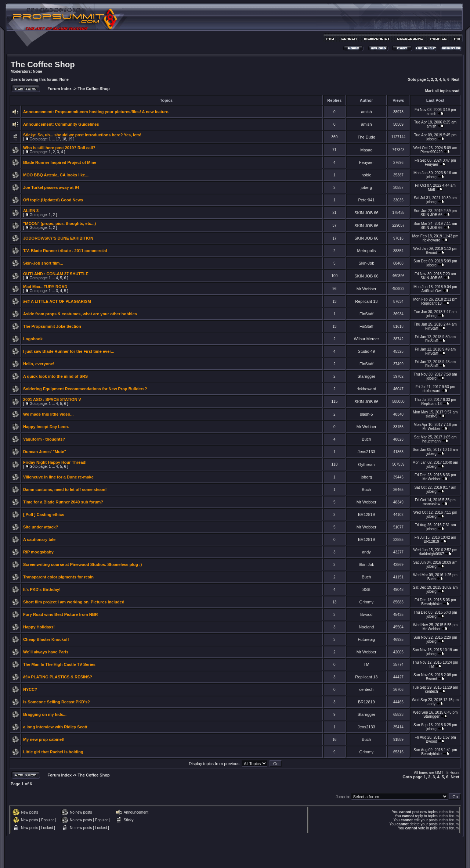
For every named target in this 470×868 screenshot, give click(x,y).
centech (367, 689)
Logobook (33, 339)
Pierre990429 (431, 152)
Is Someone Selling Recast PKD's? (57, 702)
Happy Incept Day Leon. (46, 427)
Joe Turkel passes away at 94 (51, 187)
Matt (431, 189)
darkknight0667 (431, 554)
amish (366, 112)
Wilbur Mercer (366, 339)
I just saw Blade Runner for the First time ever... (69, 351)
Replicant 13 (366, 301)
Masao (366, 150)
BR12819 (366, 514)
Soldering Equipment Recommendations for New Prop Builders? (85, 389)
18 (64, 139)
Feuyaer (366, 162)
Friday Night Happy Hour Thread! (55, 462)
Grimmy (367, 602)
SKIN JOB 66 (366, 213)
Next (455, 80)
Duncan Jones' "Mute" (45, 452)
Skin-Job (366, 263)
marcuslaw (431, 504)
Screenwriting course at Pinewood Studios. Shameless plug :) (82, 564)
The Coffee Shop (43, 64)
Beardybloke (431, 604)
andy (366, 552)
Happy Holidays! (39, 627)
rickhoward (431, 240)
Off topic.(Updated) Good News (53, 200)
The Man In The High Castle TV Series (59, 664)
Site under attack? (41, 527)
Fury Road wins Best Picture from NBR (61, 614)
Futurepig (366, 639)
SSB (366, 589)
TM (366, 664)
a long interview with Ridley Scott (55, 727)
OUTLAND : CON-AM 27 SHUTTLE (56, 274)
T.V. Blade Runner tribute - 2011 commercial (65, 251)
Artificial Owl (432, 291)
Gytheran (366, 465)
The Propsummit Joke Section (52, 326)
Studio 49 (366, 351)
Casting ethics (50, 514)
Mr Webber (366, 289)
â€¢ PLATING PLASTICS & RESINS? (58, 677)
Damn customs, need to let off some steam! (65, 489)
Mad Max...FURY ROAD (45, 287)
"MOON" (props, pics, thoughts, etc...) (59, 223)
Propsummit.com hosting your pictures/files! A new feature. (112, 112)
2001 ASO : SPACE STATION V (52, 399)
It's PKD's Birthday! (42, 589)
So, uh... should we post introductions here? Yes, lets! (89, 135)
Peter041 (367, 200)
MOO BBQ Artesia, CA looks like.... (56, 175)
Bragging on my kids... (45, 714)
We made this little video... (48, 414)
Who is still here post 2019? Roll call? (59, 148)
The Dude (366, 137)
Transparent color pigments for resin (58, 577)
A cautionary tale (39, 539)
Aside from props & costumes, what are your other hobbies (80, 314)
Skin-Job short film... (43, 263)
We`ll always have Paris (46, 652)
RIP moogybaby (38, 552)
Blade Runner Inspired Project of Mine (60, 162)
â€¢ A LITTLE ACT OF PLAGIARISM (57, 301)
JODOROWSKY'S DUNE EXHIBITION (58, 238)
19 (70, 139)
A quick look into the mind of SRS (55, 376)
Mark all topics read (442, 91)
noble (366, 175)
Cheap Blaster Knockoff (46, 639)
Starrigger (366, 376)
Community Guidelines (77, 124)
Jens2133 (366, 452)
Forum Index (59, 89)
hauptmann (431, 441)
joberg (431, 139)
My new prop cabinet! (44, 739)
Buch (366, 439)
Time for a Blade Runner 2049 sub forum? (63, 502)
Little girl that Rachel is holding (53, 752)
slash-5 (366, 414)
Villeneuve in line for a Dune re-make (58, 477)
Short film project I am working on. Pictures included (74, 602)
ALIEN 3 (31, 211)
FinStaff (366, 314)
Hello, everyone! (39, 364)
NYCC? (30, 689)
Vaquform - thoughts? (44, 439)
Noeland (366, 627)
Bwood (432, 253)
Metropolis (366, 251)
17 (58, 139)
